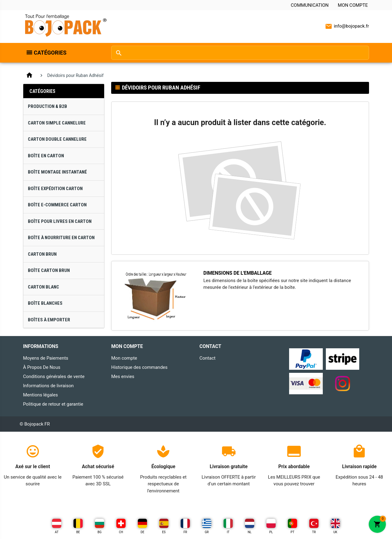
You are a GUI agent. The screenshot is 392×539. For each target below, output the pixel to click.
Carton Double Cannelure (57, 139)
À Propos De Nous (42, 367)
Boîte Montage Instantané (57, 172)
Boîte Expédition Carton (55, 189)
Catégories (50, 53)
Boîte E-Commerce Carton (57, 205)
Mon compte (353, 5)
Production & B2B (47, 106)
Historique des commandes (139, 367)
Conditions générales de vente (54, 377)
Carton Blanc (43, 287)
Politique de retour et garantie (53, 404)
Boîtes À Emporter (49, 320)
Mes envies (123, 377)
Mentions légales (40, 395)
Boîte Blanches (45, 303)
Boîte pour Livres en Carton (60, 221)
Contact (207, 358)
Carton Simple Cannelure (57, 123)
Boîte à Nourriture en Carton (61, 238)
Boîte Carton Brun (49, 270)
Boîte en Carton (46, 156)
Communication (310, 5)
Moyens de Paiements (46, 358)
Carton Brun (42, 254)
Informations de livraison (48, 386)
